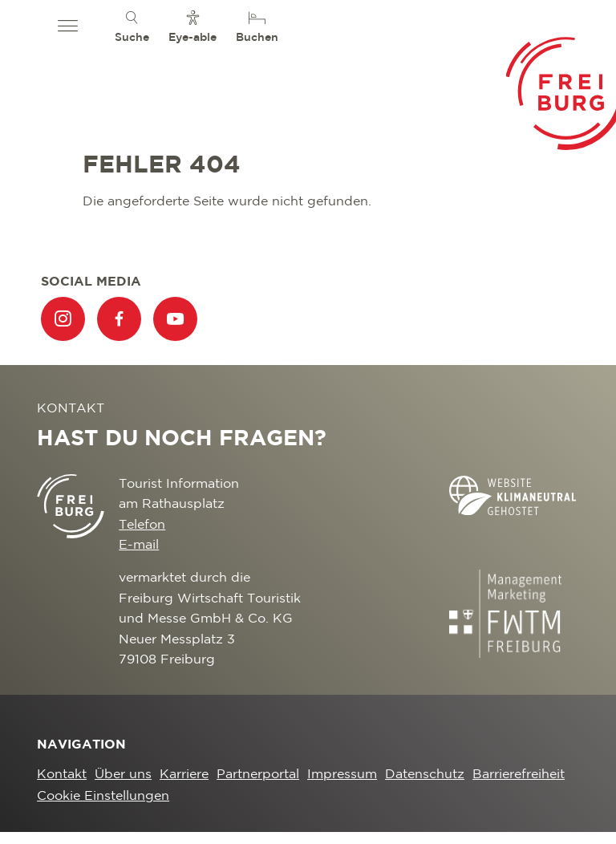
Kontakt (62, 775)
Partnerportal (258, 775)
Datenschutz (425, 775)
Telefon (142, 525)
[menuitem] (132, 26)
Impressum (342, 775)
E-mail (139, 545)
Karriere (184, 775)
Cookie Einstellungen (103, 796)
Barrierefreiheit (519, 775)
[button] (68, 26)
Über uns (123, 775)
